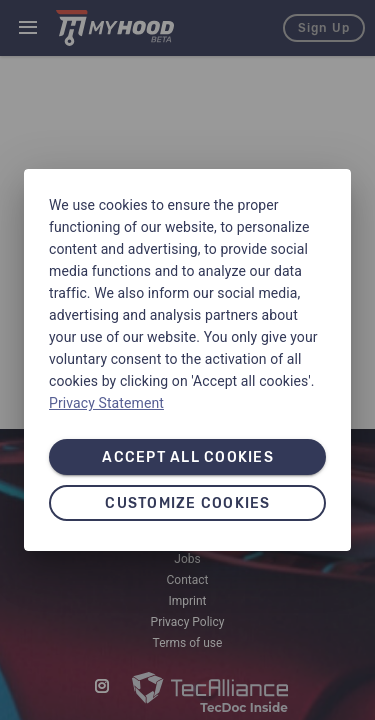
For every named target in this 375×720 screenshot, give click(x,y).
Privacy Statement (106, 403)
